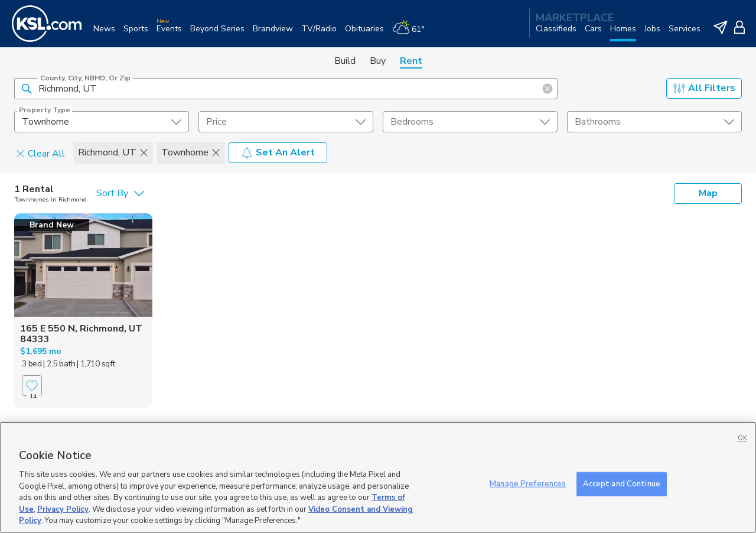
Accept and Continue (622, 483)
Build (345, 61)
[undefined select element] (102, 122)
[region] (378, 477)
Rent (411, 61)
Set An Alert (278, 152)
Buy (378, 61)
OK (742, 438)
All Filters (704, 88)
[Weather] (413, 33)
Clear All (40, 153)
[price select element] (286, 122)
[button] (27, 88)
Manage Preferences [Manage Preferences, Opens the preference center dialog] (528, 483)
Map (708, 193)
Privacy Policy (63, 509)
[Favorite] (32, 386)
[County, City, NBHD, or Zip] (286, 89)
